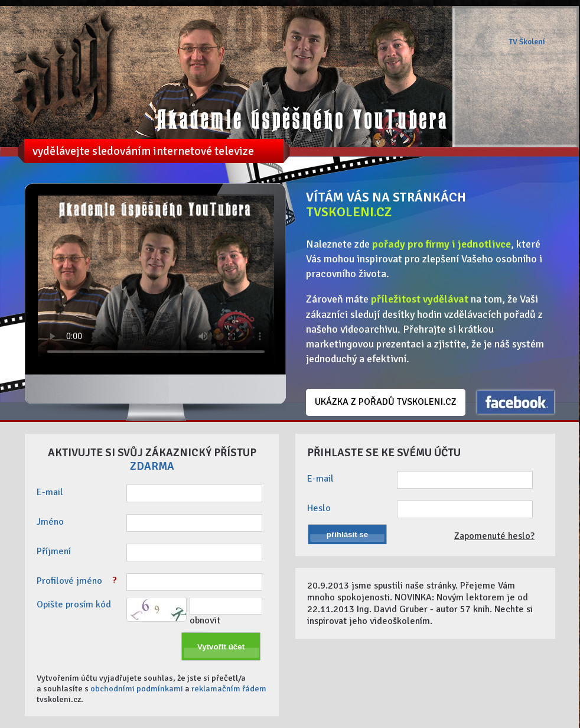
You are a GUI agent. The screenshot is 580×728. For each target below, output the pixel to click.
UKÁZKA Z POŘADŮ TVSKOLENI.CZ (386, 402)
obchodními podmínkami (137, 688)
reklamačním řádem (229, 688)
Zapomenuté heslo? (494, 536)
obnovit (205, 620)
